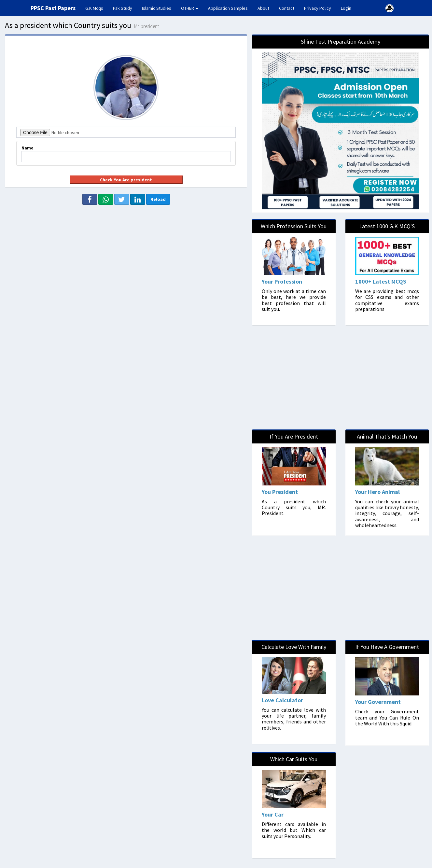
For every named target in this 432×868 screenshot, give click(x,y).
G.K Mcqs (97, 8)
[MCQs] (387, 272)
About (263, 8)
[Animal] (387, 483)
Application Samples (228, 8)
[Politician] (387, 693)
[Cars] (294, 805)
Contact (287, 8)
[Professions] (294, 272)
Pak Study (123, 8)
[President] (294, 483)
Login (346, 8)
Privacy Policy (318, 8)
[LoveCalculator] (294, 692)
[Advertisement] (125, 250)
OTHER (190, 8)
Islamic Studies (157, 8)
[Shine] (340, 124)
